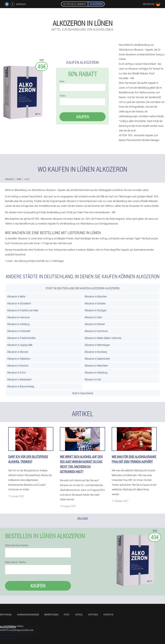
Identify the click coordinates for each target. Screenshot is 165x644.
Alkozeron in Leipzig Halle (20, 345)
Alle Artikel (82, 518)
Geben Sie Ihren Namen (17, 545)
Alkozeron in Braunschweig (21, 386)
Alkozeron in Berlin (16, 296)
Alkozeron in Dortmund (96, 331)
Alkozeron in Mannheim (96, 365)
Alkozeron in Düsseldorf (19, 303)
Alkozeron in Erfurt (16, 372)
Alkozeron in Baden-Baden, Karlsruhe (103, 338)
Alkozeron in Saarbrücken (97, 359)
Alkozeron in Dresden (95, 303)
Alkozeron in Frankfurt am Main (23, 310)
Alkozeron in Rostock (18, 365)
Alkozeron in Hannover (18, 317)
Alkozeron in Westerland (19, 379)
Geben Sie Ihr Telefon (16, 562)
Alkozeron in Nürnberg (96, 352)
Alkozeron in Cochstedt (19, 331)
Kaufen (83, 117)
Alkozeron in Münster (18, 352)
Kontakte (108, 614)
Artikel (79, 614)
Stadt (67, 614)
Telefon (63, 96)
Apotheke (93, 614)
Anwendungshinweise (28, 614)
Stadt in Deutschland (83, 393)
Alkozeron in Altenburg (96, 372)
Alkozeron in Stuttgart (96, 310)
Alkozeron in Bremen (95, 324)
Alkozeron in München (96, 296)
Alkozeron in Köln (93, 317)
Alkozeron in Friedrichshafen (21, 338)
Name (62, 81)
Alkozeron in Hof (93, 379)
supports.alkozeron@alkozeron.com (17, 630)
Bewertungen (51, 614)
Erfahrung (6, 614)
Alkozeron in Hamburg (18, 324)
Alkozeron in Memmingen (97, 345)
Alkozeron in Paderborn (19, 359)
